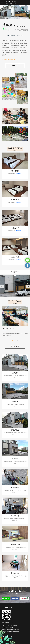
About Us (15, 66)
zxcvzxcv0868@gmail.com (13, 632)
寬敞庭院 (15, 401)
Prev (2, 12)
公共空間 (15, 373)
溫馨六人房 (15, 228)
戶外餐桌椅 (15, 516)
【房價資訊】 (19, 174)
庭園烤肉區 (15, 487)
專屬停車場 (15, 430)
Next (28, 12)
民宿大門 (15, 459)
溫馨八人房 (15, 257)
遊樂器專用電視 (15, 545)
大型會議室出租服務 (8, 329)
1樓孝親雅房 (15, 171)
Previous (2, 286)
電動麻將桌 (15, 573)
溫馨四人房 (15, 199)
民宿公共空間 (15, 346)
